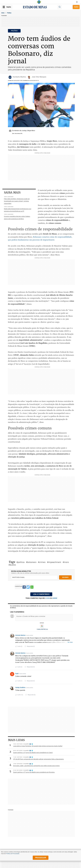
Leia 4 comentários (41, 594)
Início (3, 13)
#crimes (42, 562)
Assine (76, 7)
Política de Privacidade (13, 854)
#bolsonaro (31, 562)
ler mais (70, 642)
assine (55, 598)
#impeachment (54, 562)
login (48, 598)
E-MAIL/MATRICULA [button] (42, 629)
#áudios (12, 565)
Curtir (20, 646)
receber (65, 577)
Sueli (17, 674)
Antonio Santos (20, 635)
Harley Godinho (20, 687)
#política (20, 562)
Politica (9, 13)
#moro (66, 562)
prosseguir (41, 858)
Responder (31, 646)
